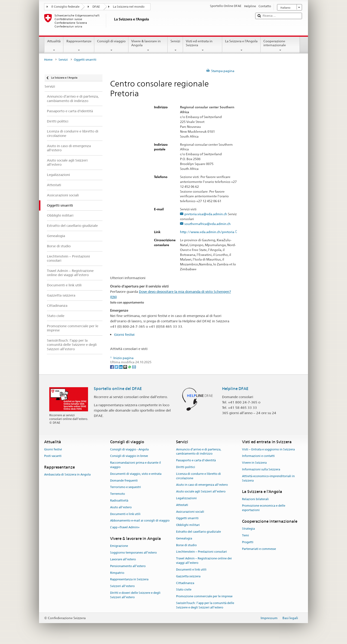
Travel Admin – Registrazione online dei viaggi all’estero (204, 561)
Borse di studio (186, 545)
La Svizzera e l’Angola (241, 46)
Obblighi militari (188, 525)
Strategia (248, 529)
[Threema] (126, 367)
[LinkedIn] (121, 367)
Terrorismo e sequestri (126, 487)
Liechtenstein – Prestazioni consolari (201, 552)
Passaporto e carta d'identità (196, 460)
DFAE (96, 7)
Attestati (182, 505)
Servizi (175, 46)
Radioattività (119, 500)
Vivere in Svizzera (254, 463)
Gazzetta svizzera (188, 576)
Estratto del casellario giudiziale (198, 532)
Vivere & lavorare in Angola (148, 46)
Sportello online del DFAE (118, 389)
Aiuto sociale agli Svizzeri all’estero (201, 491)
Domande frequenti (124, 481)
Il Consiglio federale (65, 7)
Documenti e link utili (125, 514)
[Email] (134, 367)
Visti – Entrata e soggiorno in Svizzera (268, 449)
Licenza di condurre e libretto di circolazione (198, 476)
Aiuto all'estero (121, 507)
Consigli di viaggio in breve (129, 456)
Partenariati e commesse (259, 549)
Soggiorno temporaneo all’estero (133, 553)
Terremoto (118, 494)
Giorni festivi (124, 335)
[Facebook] (112, 367)
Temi (246, 535)
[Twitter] (117, 367)
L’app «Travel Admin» (125, 527)
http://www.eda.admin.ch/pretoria (209, 232)
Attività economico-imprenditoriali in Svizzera (268, 478)
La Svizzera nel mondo (129, 7)
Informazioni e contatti (258, 456)
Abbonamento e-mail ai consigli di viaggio (140, 521)
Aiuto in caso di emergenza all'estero (202, 485)
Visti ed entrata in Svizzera (203, 46)
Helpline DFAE (235, 389)
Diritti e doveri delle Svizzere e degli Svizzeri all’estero (135, 595)
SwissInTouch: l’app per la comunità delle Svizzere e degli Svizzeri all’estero (205, 605)
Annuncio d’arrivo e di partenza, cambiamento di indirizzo (199, 452)
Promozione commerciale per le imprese (204, 596)
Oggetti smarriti (187, 518)
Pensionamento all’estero (128, 566)
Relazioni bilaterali (255, 499)
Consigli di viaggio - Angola (129, 449)
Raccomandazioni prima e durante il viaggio (136, 465)
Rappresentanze (79, 46)
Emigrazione (119, 546)
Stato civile (184, 590)
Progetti (248, 542)
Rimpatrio (117, 573)
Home (48, 60)
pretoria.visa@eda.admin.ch (206, 214)
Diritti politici (186, 467)
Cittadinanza (185, 583)
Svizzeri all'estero (122, 586)
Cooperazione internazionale (280, 46)
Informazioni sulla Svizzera (261, 469)
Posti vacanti (53, 456)
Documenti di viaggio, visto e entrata (136, 474)
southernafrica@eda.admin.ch (208, 224)
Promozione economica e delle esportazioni (264, 508)
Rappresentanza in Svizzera (129, 580)
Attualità (54, 46)
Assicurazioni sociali (190, 512)
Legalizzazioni (186, 498)
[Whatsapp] (130, 367)
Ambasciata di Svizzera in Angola (67, 475)
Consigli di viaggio (111, 46)
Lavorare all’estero (123, 559)
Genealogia (184, 538)
